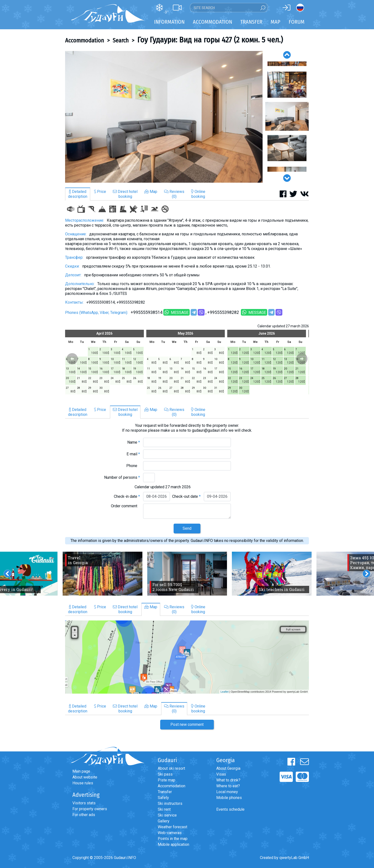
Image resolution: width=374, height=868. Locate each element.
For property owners (90, 809)
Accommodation (85, 40)
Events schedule (230, 809)
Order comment (125, 506)
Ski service (167, 815)
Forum (297, 22)
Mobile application (173, 844)
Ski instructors (170, 803)
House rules (83, 783)
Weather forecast (172, 827)
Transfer (165, 792)
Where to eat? (228, 786)
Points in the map (173, 839)
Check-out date (186, 496)
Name (134, 442)
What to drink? (228, 780)
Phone (133, 466)
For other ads (84, 815)
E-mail (133, 454)
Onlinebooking (198, 194)
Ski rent (164, 809)
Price (100, 192)
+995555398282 (224, 312)
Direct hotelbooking (125, 194)
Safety (163, 798)
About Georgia (228, 768)
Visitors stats (84, 803)
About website (85, 777)
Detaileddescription (78, 194)
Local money (227, 792)
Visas (221, 774)
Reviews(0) (174, 194)
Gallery (164, 821)
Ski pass (165, 774)
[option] (164, 117)
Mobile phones (229, 798)
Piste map (167, 780)
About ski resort (171, 768)
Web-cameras (170, 833)
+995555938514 (147, 312)
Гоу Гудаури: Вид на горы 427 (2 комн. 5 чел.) (210, 40)
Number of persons (122, 477)
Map (276, 22)
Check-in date (127, 496)
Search (121, 40)
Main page (81, 771)
